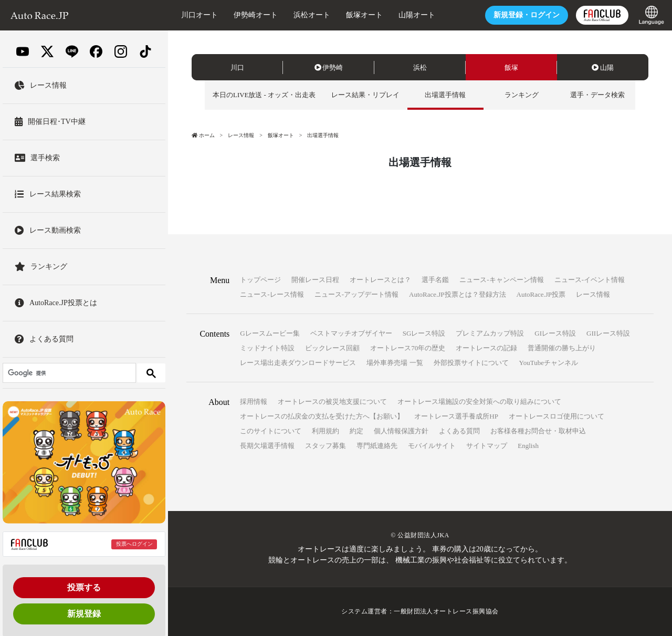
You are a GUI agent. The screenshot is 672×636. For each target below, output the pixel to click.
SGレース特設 (424, 334)
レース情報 (241, 135)
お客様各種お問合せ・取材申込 (538, 431)
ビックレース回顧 (332, 348)
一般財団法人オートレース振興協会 (446, 612)
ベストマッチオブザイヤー (351, 334)
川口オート (197, 15)
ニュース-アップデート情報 (356, 295)
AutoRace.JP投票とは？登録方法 (458, 295)
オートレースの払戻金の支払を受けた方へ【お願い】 (322, 417)
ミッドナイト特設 (267, 348)
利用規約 (325, 431)
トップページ (260, 280)
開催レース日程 (315, 280)
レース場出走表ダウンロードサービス (298, 363)
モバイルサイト (432, 446)
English (528, 446)
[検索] (68, 373)
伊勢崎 (329, 67)
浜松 (420, 67)
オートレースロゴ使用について (556, 417)
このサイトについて (271, 431)
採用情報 (254, 402)
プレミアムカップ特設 (490, 334)
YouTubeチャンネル (549, 363)
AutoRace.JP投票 (541, 295)
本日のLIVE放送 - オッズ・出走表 (264, 95)
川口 (237, 67)
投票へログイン (134, 544)
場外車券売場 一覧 (395, 363)
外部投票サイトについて (471, 363)
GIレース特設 (555, 334)
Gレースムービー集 (270, 334)
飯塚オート (362, 15)
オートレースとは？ (380, 280)
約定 (356, 431)
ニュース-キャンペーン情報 (501, 280)
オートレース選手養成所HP (456, 417)
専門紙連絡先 (377, 446)
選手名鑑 (435, 280)
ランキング (522, 95)
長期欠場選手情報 (267, 446)
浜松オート (309, 15)
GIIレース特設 (608, 334)
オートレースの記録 (486, 348)
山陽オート (414, 15)
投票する (84, 587)
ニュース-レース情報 (272, 295)
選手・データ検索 (597, 95)
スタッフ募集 (325, 446)
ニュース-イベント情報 (590, 280)
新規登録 (84, 614)
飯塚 (511, 67)
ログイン (524, 15)
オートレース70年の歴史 (408, 348)
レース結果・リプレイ (365, 95)
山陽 (603, 67)
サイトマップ (487, 446)
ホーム (203, 135)
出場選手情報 (446, 95)
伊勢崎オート (253, 15)
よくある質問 (459, 431)
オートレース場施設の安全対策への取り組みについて (479, 402)
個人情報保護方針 (401, 431)
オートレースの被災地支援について (332, 402)
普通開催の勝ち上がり (562, 348)
